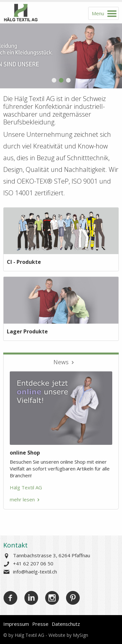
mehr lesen (22, 499)
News (61, 362)
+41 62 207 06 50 (33, 563)
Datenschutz (66, 624)
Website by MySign (68, 635)
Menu (98, 13)
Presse (40, 624)
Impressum (16, 624)
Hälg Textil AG (26, 487)
